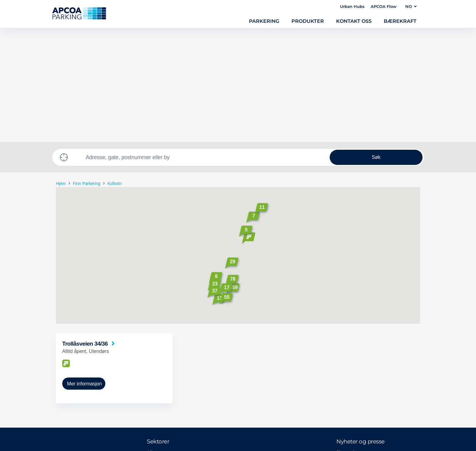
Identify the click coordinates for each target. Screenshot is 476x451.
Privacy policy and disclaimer (85, 421)
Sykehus (156, 360)
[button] (249, 124)
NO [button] (411, 6)
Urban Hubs (352, 6)
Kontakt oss (354, 21)
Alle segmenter (163, 338)
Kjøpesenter (160, 381)
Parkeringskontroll (167, 370)
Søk (376, 43)
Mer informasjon (85, 270)
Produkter (308, 21)
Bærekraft (400, 21)
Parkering (264, 21)
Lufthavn (156, 349)
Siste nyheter (350, 338)
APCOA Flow (384, 6)
